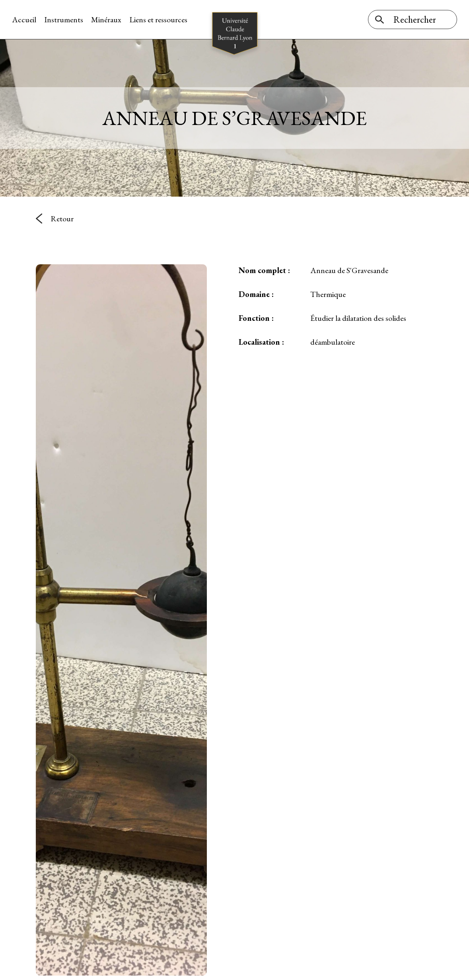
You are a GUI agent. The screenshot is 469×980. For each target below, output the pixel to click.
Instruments (64, 20)
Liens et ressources (158, 20)
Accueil (24, 20)
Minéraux (106, 20)
